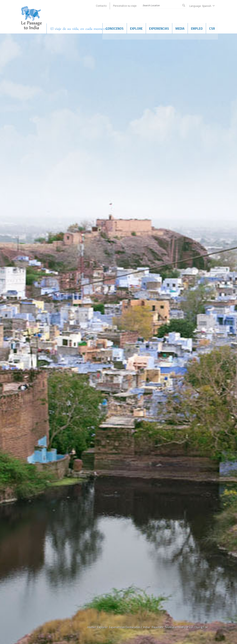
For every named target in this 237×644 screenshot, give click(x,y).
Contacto (101, 6)
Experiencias (159, 28)
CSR (212, 28)
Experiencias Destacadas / (126, 627)
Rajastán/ (158, 627)
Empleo (197, 28)
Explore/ (103, 627)
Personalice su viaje (125, 6)
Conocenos (115, 28)
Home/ (92, 627)
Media (180, 28)
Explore (136, 28)
